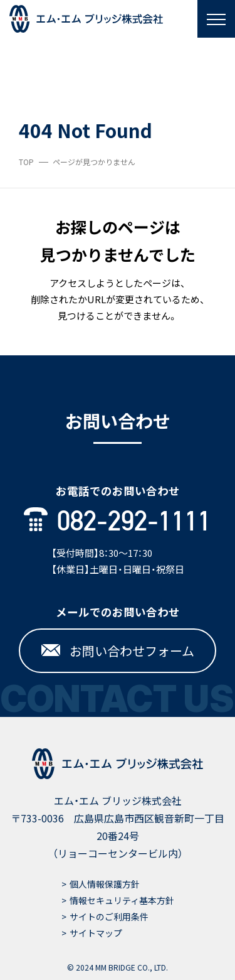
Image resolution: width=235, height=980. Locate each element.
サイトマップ (96, 933)
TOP (26, 162)
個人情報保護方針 (105, 884)
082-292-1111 (118, 521)
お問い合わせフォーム (118, 651)
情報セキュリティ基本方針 (122, 900)
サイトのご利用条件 (109, 917)
